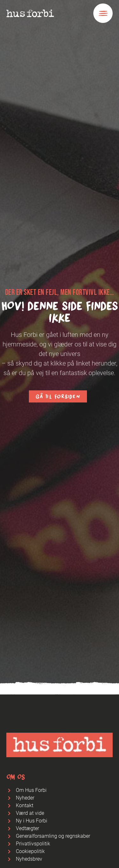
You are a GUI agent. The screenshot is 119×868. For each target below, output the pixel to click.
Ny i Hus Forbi (32, 821)
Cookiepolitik (30, 851)
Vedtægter (27, 828)
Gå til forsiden (58, 396)
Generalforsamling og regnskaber (53, 836)
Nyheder (25, 798)
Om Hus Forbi (31, 790)
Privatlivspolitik (33, 844)
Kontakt (25, 805)
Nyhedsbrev (29, 859)
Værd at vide (30, 813)
